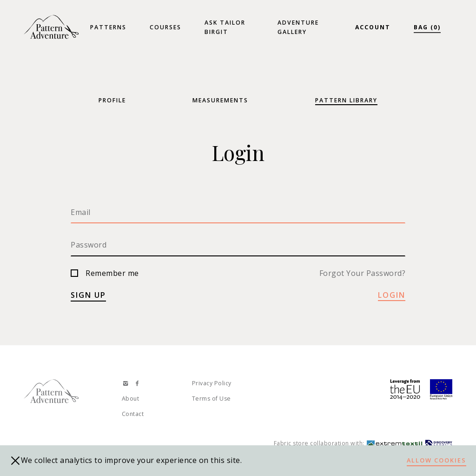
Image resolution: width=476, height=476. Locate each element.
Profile (112, 100)
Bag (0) (427, 27)
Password (89, 245)
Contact (133, 414)
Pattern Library (346, 100)
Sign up (88, 295)
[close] (15, 461)
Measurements (220, 100)
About (131, 399)
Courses (165, 27)
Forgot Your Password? (363, 273)
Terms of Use (212, 399)
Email (81, 212)
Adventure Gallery (298, 27)
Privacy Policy (212, 383)
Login (392, 295)
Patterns (108, 27)
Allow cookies (436, 460)
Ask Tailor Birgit (225, 27)
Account (373, 27)
